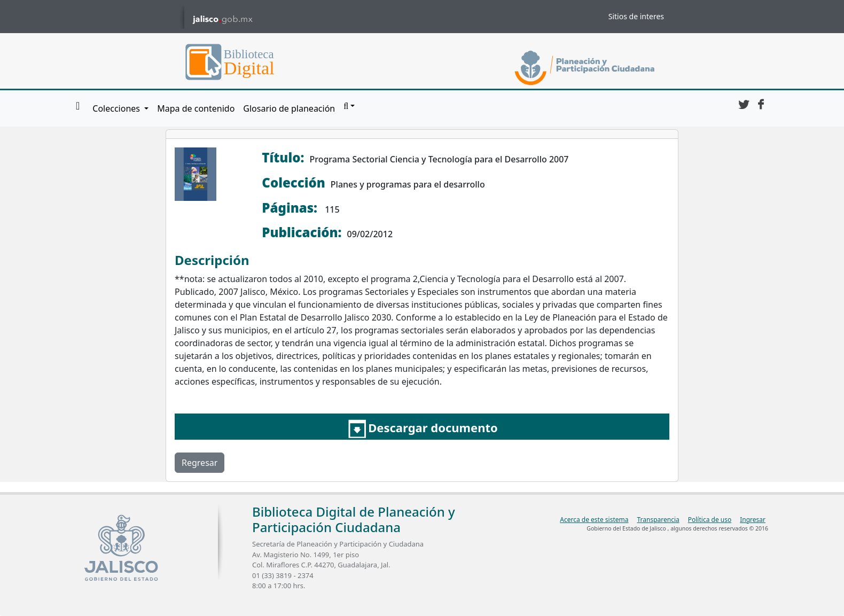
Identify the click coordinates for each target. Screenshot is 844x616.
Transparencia (658, 520)
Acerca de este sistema (594, 520)
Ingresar (753, 520)
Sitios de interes (636, 16)
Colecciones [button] (117, 108)
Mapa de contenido (196, 108)
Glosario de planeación (289, 108)
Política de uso (710, 520)
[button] (349, 106)
